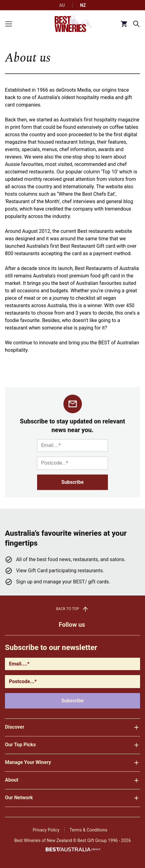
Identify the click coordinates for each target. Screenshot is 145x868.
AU (62, 5)
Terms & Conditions (88, 830)
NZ (83, 5)
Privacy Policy (46, 830)
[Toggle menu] (9, 24)
